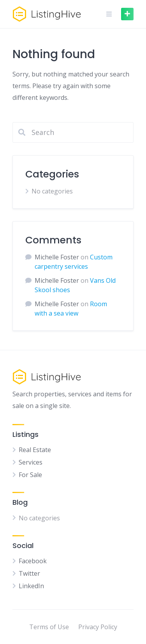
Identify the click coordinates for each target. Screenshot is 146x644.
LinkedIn (31, 586)
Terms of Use (49, 627)
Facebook (33, 561)
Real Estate (35, 450)
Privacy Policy (98, 627)
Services (31, 462)
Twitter (29, 573)
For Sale (30, 475)
